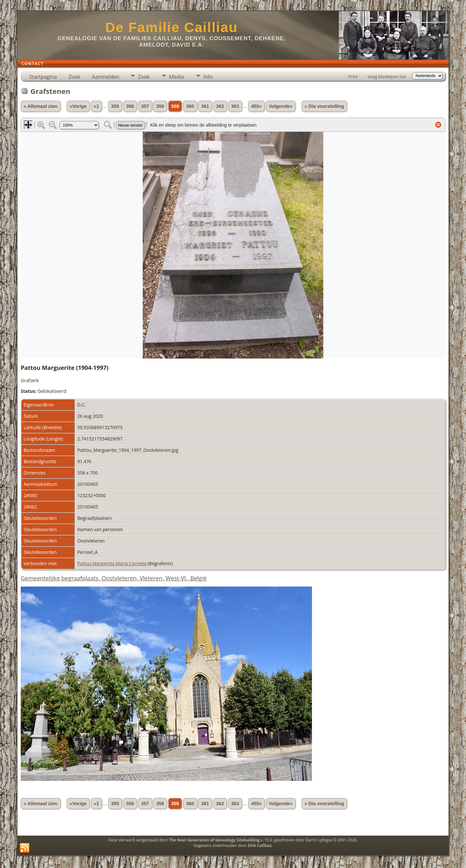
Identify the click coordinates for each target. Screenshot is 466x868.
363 (235, 106)
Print (353, 76)
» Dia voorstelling (324, 106)
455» (256, 106)
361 (205, 106)
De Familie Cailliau (171, 27)
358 (160, 106)
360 (190, 106)
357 (145, 106)
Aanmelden (106, 77)
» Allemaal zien (41, 106)
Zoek (74, 77)
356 (130, 106)
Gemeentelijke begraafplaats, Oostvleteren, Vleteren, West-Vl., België (114, 578)
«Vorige (78, 106)
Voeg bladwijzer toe (387, 76)
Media (176, 77)
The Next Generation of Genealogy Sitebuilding (214, 840)
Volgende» (281, 106)
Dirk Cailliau (260, 845)
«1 (96, 106)
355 (115, 106)
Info (208, 77)
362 (220, 106)
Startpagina (43, 77)
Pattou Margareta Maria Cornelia (112, 563)
